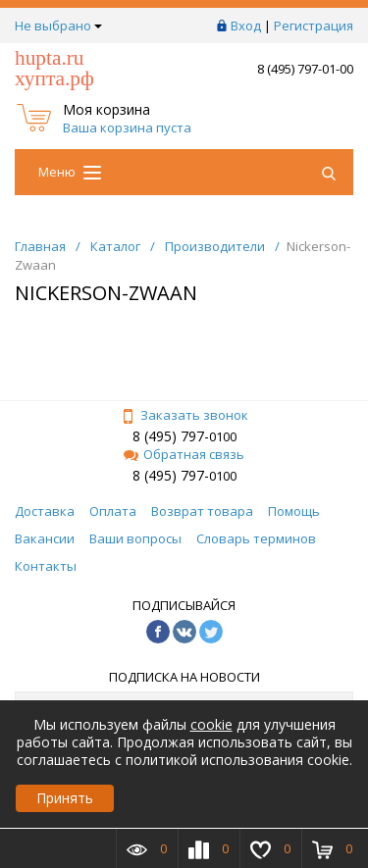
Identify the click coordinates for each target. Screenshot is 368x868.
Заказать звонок (184, 415)
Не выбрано (58, 26)
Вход (246, 26)
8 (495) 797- (171, 436)
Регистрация (314, 26)
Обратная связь (184, 454)
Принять (65, 798)
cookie (211, 724)
